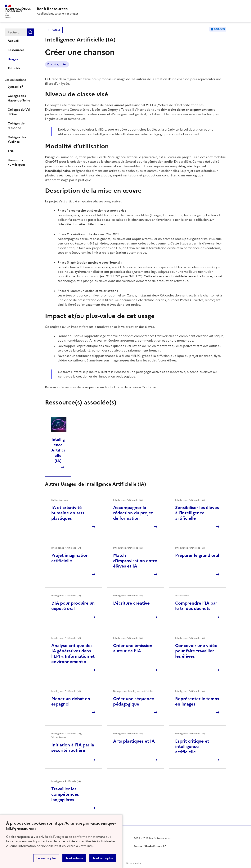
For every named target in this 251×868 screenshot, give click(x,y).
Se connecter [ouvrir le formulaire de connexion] (134, 863)
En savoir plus (46, 858)
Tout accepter (103, 858)
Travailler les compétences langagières (65, 794)
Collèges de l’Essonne (16, 126)
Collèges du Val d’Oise (19, 112)
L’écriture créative (131, 603)
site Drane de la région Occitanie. (132, 387)
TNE (11, 151)
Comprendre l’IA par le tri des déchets (196, 606)
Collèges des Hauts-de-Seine (19, 98)
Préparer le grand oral (197, 555)
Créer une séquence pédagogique (134, 701)
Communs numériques (16, 162)
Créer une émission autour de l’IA (133, 648)
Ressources (16, 50)
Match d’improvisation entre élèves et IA (135, 561)
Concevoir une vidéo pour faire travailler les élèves (196, 651)
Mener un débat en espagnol (71, 701)
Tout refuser (74, 858)
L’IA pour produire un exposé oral (73, 606)
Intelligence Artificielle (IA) (58, 450)
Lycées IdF (16, 87)
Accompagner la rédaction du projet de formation (133, 513)
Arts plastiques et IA (134, 741)
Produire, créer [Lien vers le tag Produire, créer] (57, 64)
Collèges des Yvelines (17, 139)
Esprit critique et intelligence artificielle (192, 747)
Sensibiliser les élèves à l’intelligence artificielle (197, 513)
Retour (56, 30)
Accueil (13, 41)
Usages (13, 59)
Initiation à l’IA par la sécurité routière (73, 748)
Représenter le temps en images (197, 701)
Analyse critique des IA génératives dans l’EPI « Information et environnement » (73, 654)
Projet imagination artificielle (70, 558)
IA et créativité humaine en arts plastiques (68, 513)
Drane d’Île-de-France (148, 846)
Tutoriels (14, 68)
